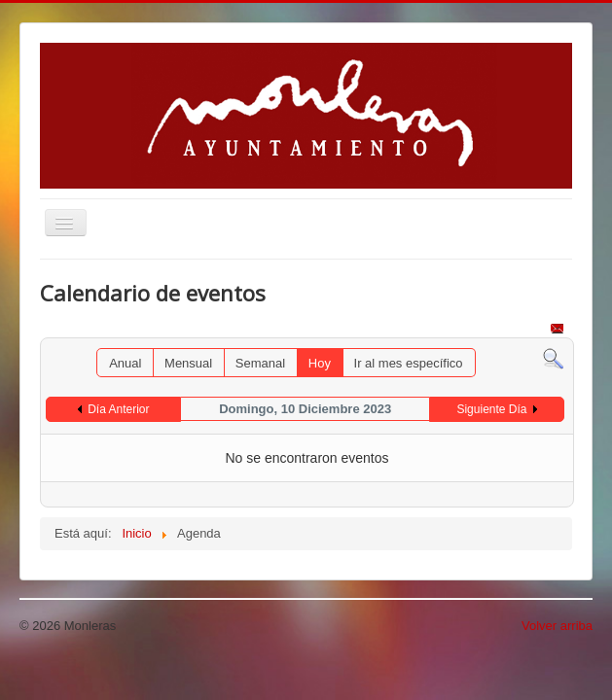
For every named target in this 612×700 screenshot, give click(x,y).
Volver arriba (557, 626)
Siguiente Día (491, 409)
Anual (125, 363)
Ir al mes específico (409, 363)
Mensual (188, 363)
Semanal (260, 363)
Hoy (320, 363)
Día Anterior (118, 409)
